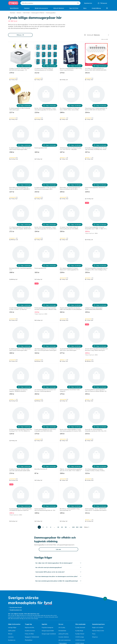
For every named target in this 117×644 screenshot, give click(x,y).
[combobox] (50, 3)
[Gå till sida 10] (58, 527)
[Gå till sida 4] (51, 527)
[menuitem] (14, 8)
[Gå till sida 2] (43, 527)
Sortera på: (90, 35)
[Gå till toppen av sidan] (105, 599)
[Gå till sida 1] (39, 527)
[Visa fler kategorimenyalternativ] (107, 8)
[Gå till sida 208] (81, 527)
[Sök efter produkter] (78, 3)
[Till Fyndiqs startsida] (13, 3)
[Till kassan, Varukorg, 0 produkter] (102, 3)
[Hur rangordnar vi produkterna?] (85, 35)
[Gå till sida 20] (62, 527)
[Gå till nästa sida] (87, 527)
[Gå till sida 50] (66, 527)
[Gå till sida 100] (73, 527)
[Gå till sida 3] (47, 527)
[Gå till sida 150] (77, 527)
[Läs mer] (58, 549)
